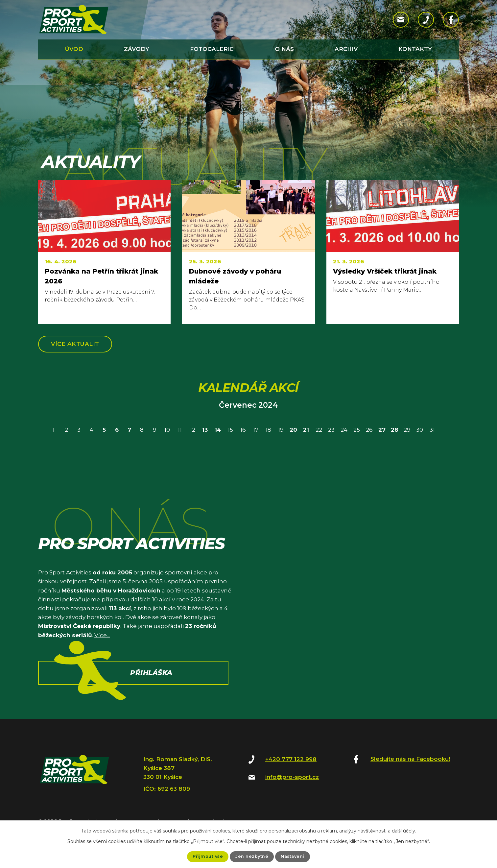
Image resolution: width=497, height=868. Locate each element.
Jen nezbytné (251, 856)
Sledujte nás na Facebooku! (410, 761)
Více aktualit (80, 345)
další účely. (404, 830)
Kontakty (415, 49)
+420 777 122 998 (291, 762)
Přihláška (152, 695)
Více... (102, 638)
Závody (137, 49)
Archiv (346, 49)
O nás (284, 49)
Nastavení (294, 856)
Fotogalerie (212, 49)
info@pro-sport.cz (292, 780)
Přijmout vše (206, 856)
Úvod (74, 49)
